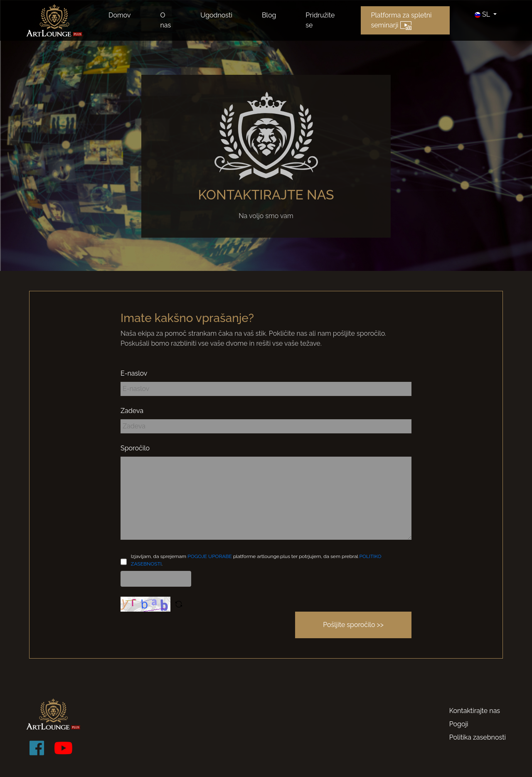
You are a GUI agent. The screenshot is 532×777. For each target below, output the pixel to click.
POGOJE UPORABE (210, 556)
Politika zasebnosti (478, 737)
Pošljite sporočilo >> (353, 625)
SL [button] (483, 14)
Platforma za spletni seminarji (401, 21)
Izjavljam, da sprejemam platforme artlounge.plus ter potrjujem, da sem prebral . (256, 560)
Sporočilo (135, 448)
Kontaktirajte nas (475, 711)
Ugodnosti (216, 15)
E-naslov (134, 373)
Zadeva (132, 411)
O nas (165, 20)
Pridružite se (320, 20)
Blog (269, 15)
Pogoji (459, 724)
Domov (119, 15)
